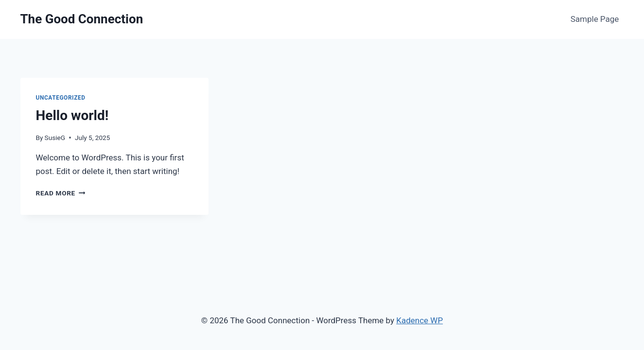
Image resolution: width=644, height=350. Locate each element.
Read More (61, 193)
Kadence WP (419, 320)
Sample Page (595, 19)
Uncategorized (61, 98)
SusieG (55, 138)
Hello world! (72, 115)
